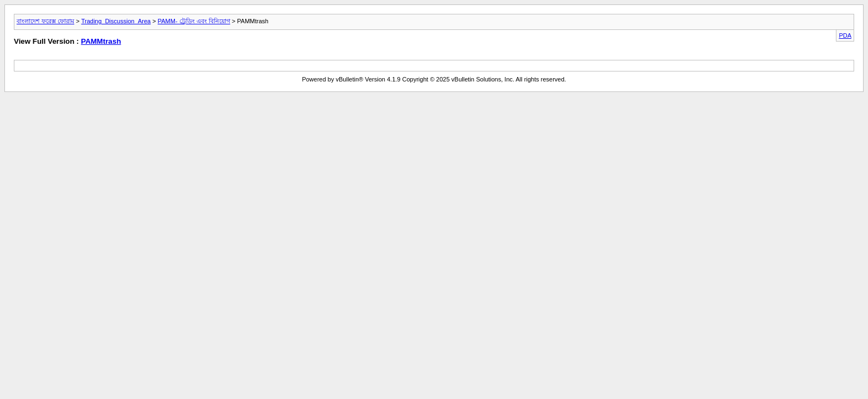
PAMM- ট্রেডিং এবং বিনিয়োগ (194, 21)
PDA (845, 35)
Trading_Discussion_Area (116, 21)
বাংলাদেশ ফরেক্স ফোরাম (45, 21)
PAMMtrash (101, 41)
